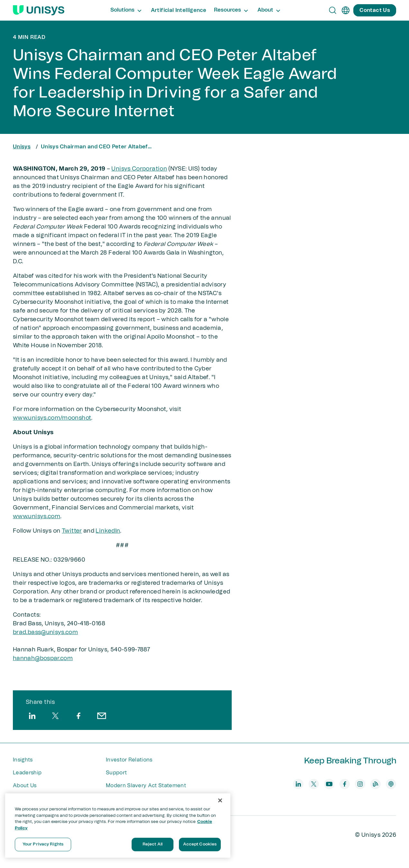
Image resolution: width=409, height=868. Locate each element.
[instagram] (360, 784)
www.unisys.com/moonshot (52, 418)
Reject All (153, 844)
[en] (346, 10)
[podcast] (391, 784)
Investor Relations (129, 760)
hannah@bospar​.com (43, 658)
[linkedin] (32, 716)
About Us (25, 786)
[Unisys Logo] (39, 10)
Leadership (27, 773)
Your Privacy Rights (43, 844)
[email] (102, 716)
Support (116, 773)
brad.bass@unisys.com (45, 632)
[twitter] (55, 716)
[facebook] (79, 716)
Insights (23, 760)
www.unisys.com (37, 517)
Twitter (72, 531)
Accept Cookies (200, 844)
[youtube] (329, 784)
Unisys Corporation (139, 169)
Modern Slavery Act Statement (146, 786)
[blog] (376, 784)
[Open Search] (333, 10)
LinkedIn (108, 531)
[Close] (220, 800)
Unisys (22, 147)
